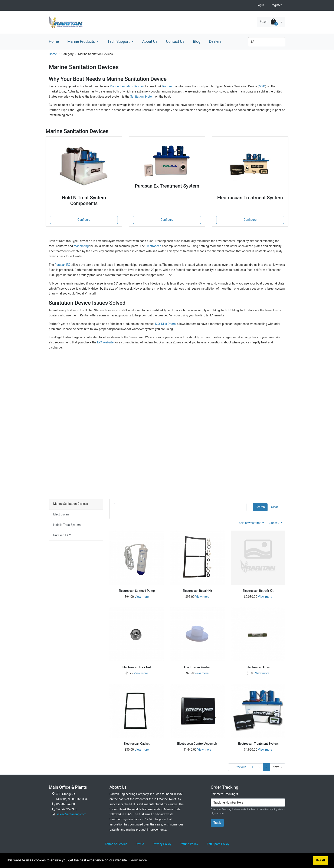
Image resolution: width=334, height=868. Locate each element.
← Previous (239, 767)
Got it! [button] (320, 860)
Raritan (167, 86)
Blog (197, 41)
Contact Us (175, 41)
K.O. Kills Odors (165, 324)
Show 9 (275, 523)
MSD (262, 86)
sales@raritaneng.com (71, 814)
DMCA (140, 844)
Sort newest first (250, 523)
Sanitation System (143, 97)
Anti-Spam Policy (218, 844)
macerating (81, 246)
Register (276, 5)
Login (260, 5)
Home (54, 41)
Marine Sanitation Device (126, 86)
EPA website (105, 342)
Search (260, 507)
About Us (150, 41)
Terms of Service (116, 844)
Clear (275, 507)
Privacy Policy (162, 844)
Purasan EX (62, 265)
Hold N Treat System (67, 525)
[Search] (267, 42)
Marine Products (82, 41)
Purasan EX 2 (62, 535)
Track (217, 823)
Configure (84, 220)
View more (142, 597)
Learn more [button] (138, 860)
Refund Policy (189, 844)
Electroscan (153, 246)
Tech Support (119, 41)
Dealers (215, 41)
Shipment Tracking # (224, 794)
